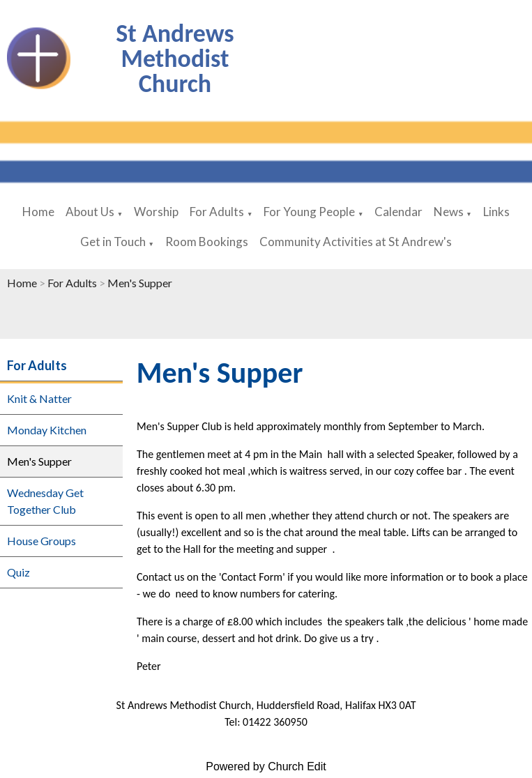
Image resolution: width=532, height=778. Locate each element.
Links (496, 212)
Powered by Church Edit (266, 766)
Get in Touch (113, 242)
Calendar (398, 212)
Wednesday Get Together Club (45, 501)
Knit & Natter (39, 398)
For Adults (217, 212)
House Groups (41, 541)
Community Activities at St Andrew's (356, 242)
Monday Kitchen (47, 430)
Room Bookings (207, 242)
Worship (156, 212)
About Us (90, 212)
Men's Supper (140, 283)
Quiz (18, 572)
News (450, 212)
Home (38, 212)
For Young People (309, 212)
